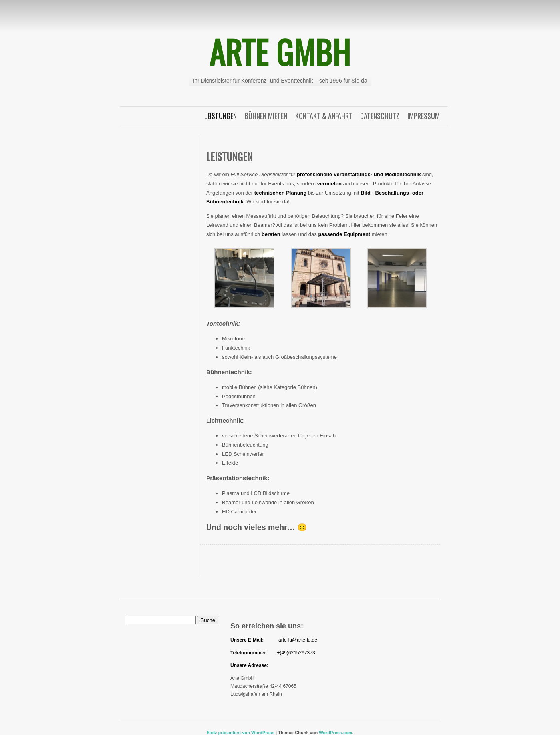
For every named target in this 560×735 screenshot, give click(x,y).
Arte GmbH (280, 52)
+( (279, 653)
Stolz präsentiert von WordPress (240, 733)
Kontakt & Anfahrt (324, 116)
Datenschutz (380, 116)
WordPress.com (336, 733)
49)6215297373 (298, 653)
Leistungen (220, 116)
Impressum (424, 116)
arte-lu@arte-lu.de (298, 640)
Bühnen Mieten (266, 116)
